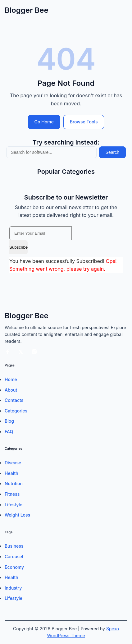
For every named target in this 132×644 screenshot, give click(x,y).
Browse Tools (84, 122)
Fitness (12, 494)
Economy (14, 567)
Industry (13, 588)
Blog (9, 421)
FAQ (9, 432)
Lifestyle (14, 505)
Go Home (44, 122)
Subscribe (18, 247)
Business (14, 546)
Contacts (14, 400)
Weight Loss (17, 515)
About (11, 390)
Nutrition (14, 483)
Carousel (14, 557)
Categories (16, 411)
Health (11, 473)
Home (11, 379)
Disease (13, 463)
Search (112, 152)
